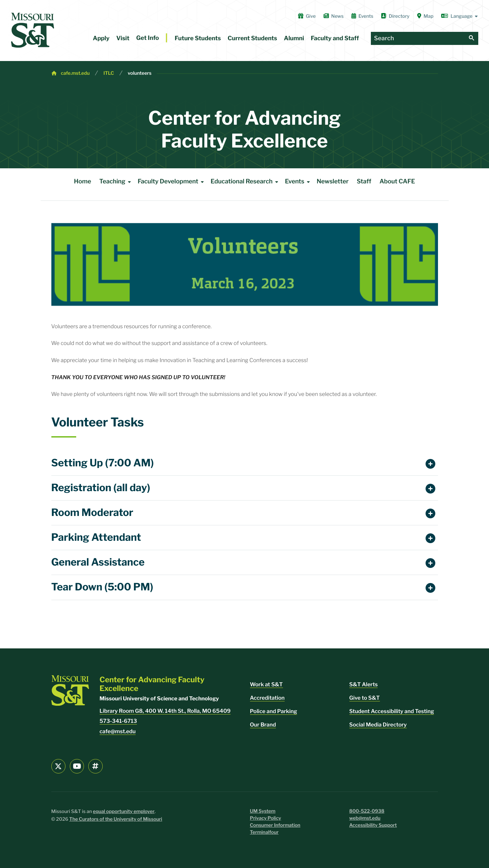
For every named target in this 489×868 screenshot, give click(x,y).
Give (307, 16)
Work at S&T (266, 684)
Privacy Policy (266, 818)
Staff (364, 182)
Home (82, 182)
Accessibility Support (373, 825)
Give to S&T (365, 698)
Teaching (116, 182)
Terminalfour (264, 832)
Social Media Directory (378, 725)
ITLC (109, 73)
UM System (263, 811)
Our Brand (263, 725)
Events (362, 16)
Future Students (198, 38)
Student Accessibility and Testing (392, 711)
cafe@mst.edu (118, 731)
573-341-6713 (118, 721)
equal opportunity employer (124, 812)
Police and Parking (274, 711)
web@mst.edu (365, 818)
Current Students (252, 38)
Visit (123, 38)
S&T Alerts (364, 684)
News (334, 16)
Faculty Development (172, 182)
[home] (33, 30)
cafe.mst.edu (75, 73)
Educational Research (246, 182)
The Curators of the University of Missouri (116, 819)
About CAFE (397, 182)
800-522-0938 (367, 811)
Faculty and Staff (335, 38)
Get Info (148, 38)
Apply (101, 38)
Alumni (294, 38)
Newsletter (332, 182)
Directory (395, 16)
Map (425, 16)
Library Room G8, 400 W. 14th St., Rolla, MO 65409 (165, 711)
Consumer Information (275, 825)
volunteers (140, 73)
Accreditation (267, 698)
